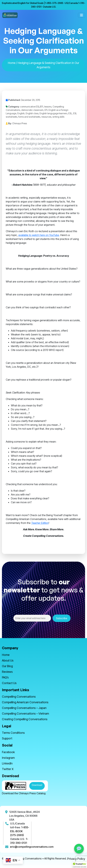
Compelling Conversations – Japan (24, 708)
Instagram (8, 758)
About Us (8, 660)
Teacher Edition (40, 523)
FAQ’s (5, 677)
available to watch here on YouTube (39, 235)
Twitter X (8, 769)
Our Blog (7, 666)
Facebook (8, 752)
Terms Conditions (13, 733)
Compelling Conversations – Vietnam (25, 714)
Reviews (7, 672)
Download (37, 785)
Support (7, 738)
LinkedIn (7, 763)
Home (12, 63)
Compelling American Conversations (25, 702)
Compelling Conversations (19, 697)
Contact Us (9, 683)
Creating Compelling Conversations (25, 719)
